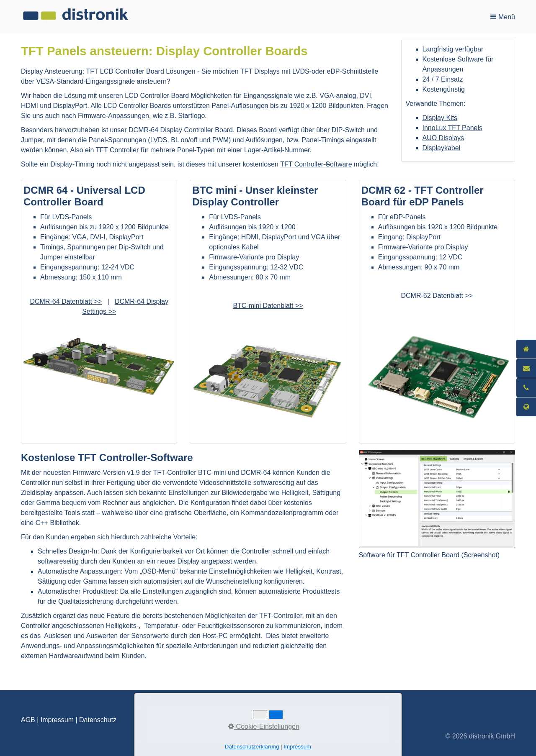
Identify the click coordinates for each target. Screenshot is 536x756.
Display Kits (440, 118)
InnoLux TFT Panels (453, 128)
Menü (507, 17)
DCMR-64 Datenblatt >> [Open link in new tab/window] (66, 301)
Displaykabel (442, 148)
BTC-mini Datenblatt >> (268, 306)
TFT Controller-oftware (316, 164)
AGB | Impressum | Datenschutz (69, 720)
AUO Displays (443, 138)
